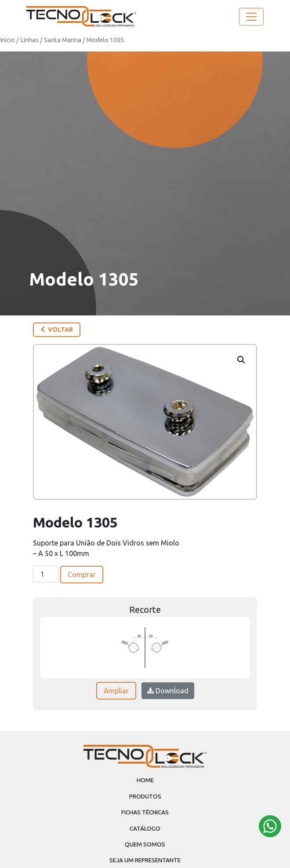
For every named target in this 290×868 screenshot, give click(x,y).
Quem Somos (145, 844)
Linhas (29, 40)
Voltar (57, 330)
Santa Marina (63, 40)
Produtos (145, 796)
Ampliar (116, 691)
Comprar (82, 575)
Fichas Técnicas (145, 812)
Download (168, 691)
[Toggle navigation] (251, 17)
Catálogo (145, 828)
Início (7, 40)
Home (145, 780)
